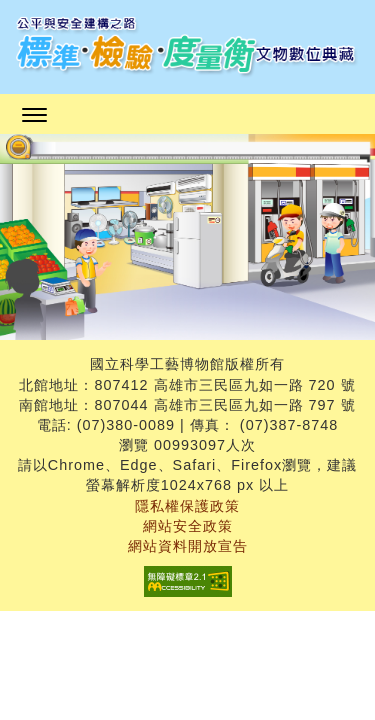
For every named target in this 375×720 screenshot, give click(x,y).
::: (194, 178)
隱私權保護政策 (187, 506)
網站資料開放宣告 (188, 546)
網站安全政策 (188, 526)
